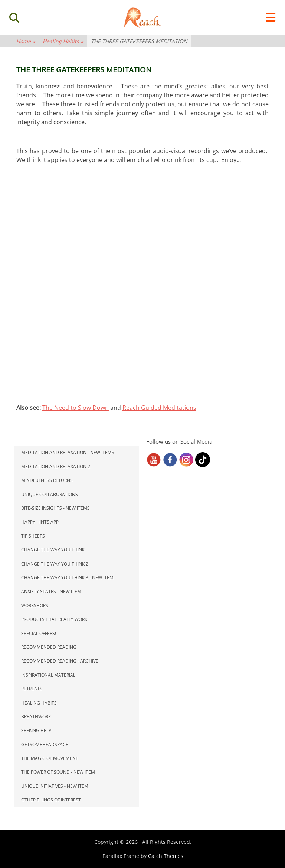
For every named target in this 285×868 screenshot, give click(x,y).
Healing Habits (63, 41)
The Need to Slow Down (76, 408)
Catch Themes (166, 856)
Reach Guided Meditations (159, 408)
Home (26, 41)
